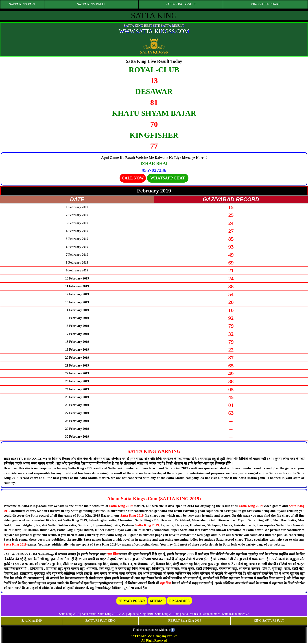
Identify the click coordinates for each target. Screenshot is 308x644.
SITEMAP (157, 601)
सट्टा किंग (113, 554)
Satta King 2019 (121, 506)
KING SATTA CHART (265, 4)
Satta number (212, 614)
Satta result (89, 614)
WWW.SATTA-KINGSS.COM (154, 31)
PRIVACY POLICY (132, 601)
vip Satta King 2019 (140, 614)
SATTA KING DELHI (91, 4)
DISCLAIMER (179, 601)
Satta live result (191, 614)
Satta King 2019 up (168, 614)
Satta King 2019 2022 (112, 614)
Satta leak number (233, 614)
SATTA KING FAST (22, 4)
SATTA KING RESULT (181, 4)
